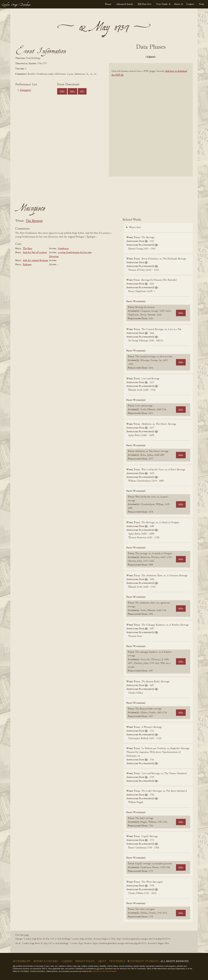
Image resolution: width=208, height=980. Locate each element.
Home (108, 4)
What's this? (135, 227)
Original (142, 57)
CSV (82, 91)
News (202, 4)
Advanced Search (125, 4)
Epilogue (27, 265)
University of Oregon (145, 961)
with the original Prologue (36, 260)
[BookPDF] (151, 124)
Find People (117, 961)
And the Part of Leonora (35, 253)
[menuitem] (108, 4)
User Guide (162, 4)
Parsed (176, 57)
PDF (124, 57)
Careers (67, 961)
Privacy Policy (85, 961)
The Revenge (34, 221)
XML (72, 91)
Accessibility (22, 961)
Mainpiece (25, 90)
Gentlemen (63, 249)
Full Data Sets (145, 4)
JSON (62, 91)
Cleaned (159, 57)
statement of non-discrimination (104, 971)
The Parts (27, 249)
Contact (190, 4)
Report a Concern (46, 961)
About (177, 4)
